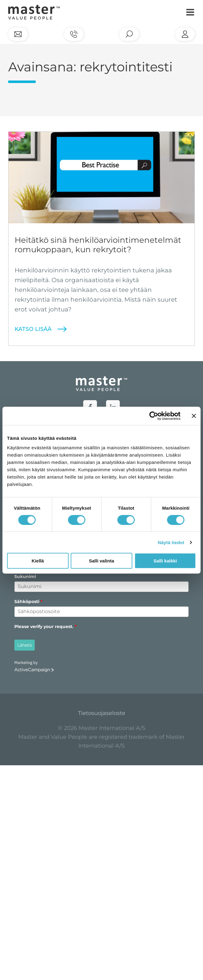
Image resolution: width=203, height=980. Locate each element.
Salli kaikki (165, 561)
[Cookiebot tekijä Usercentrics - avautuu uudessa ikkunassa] (154, 416)
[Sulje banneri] (194, 416)
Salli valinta (102, 561)
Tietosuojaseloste (102, 713)
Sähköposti (28, 601)
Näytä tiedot (171, 542)
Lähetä (25, 645)
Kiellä (38, 561)
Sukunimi (25, 576)
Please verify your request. (45, 626)
